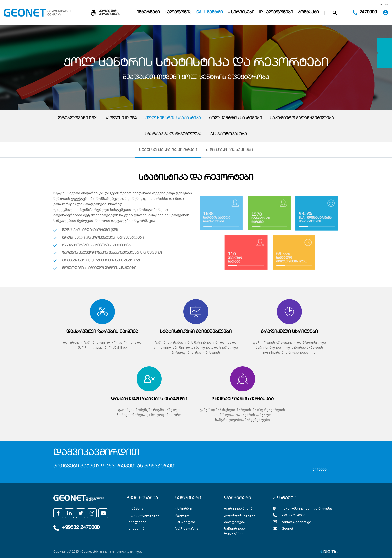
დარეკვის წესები (239, 509)
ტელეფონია (178, 13)
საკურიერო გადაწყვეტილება (302, 118)
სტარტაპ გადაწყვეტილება (174, 134)
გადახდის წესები (240, 516)
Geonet (287, 529)
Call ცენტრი (210, 13)
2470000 (320, 471)
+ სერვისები (241, 13)
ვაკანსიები (137, 529)
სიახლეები (137, 523)
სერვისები (188, 499)
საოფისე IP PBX (121, 118)
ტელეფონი (186, 516)
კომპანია (135, 509)
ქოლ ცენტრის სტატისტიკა (173, 118)
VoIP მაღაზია (187, 529)
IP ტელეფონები (276, 13)
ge (380, 5)
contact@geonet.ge (296, 523)
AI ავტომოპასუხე (229, 134)
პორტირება (235, 523)
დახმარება (238, 499)
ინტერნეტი (148, 13)
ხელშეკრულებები (143, 516)
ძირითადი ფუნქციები (230, 151)
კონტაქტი (308, 13)
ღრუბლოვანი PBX (77, 118)
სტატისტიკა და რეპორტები (168, 151)
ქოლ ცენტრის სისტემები (235, 118)
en (386, 5)
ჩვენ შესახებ (142, 499)
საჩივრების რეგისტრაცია (236, 532)
